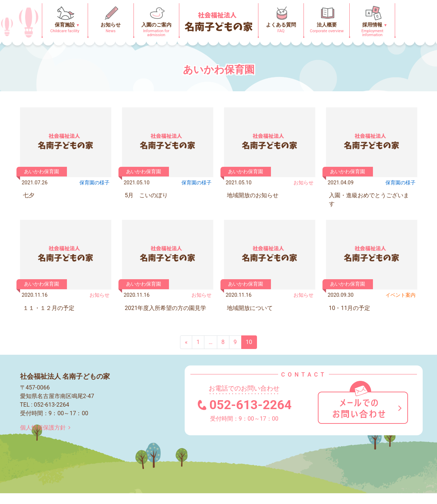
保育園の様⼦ (94, 183)
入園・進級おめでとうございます (369, 200)
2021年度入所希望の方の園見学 (166, 308)
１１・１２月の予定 (49, 308)
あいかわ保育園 (42, 172)
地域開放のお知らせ (253, 195)
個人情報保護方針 (47, 428)
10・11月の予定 (350, 308)
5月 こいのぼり (147, 195)
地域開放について (250, 308)
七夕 (29, 195)
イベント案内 (400, 295)
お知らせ (304, 183)
